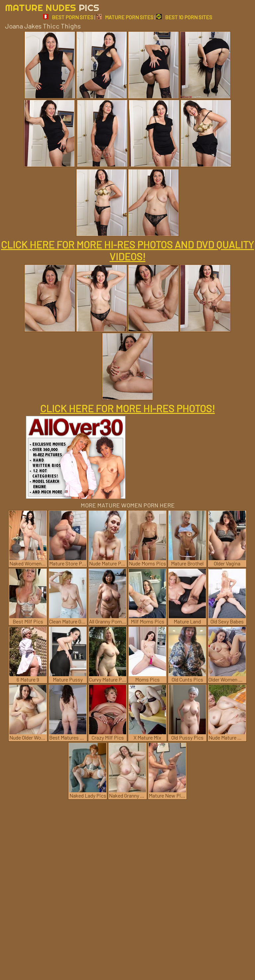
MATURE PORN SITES (125, 17)
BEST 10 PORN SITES (184, 17)
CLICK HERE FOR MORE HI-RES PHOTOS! (127, 408)
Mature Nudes (52, 7)
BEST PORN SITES (68, 17)
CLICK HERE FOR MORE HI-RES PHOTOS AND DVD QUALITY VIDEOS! (127, 250)
